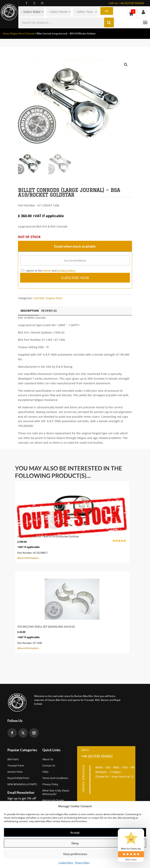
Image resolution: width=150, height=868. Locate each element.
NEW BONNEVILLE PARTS (22, 784)
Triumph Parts (16, 765)
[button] (126, 65)
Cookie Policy (66, 863)
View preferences (75, 854)
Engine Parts (18, 33)
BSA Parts (13, 759)
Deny (75, 843)
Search (106, 12)
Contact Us (49, 765)
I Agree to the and (48, 271)
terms (47, 271)
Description (30, 311)
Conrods (30, 33)
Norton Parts (15, 772)
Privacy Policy (82, 863)
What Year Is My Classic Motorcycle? (56, 792)
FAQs (45, 772)
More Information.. (72, 522)
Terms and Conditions (55, 778)
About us (48, 759)
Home (6, 33)
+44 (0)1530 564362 (126, 3)
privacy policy (66, 271)
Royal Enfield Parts (18, 778)
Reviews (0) (49, 311)
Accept (75, 832)
